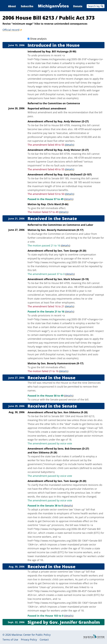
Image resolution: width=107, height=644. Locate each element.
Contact (44, 640)
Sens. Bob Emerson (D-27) (73, 449)
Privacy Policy (29, 640)
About (12, 6)
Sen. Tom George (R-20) (72, 251)
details (70, 145)
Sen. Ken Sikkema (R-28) (73, 412)
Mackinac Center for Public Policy (31, 635)
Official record (11, 30)
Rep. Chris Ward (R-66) (55, 204)
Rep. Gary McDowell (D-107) (75, 174)
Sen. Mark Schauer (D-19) (73, 279)
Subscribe (27, 6)
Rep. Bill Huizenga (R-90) (61, 51)
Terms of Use (10, 640)
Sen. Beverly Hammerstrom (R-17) (62, 230)
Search (102, 6)
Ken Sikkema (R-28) (45, 452)
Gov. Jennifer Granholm (75, 622)
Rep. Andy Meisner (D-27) (73, 121)
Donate (78, 6)
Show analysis (38, 39)
